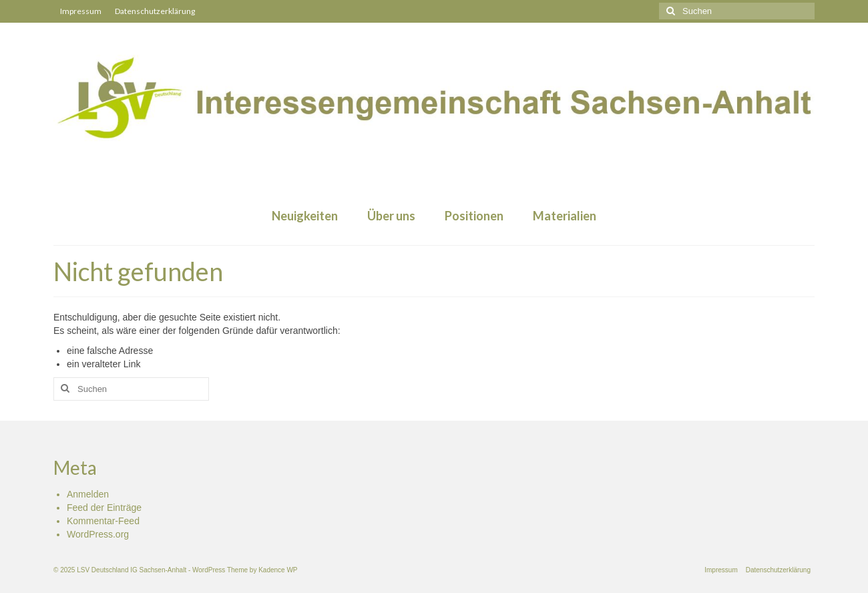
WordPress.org (98, 534)
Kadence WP (278, 570)
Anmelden (88, 494)
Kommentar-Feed (103, 521)
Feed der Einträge (104, 508)
